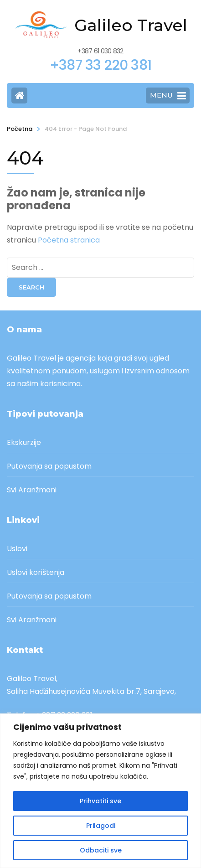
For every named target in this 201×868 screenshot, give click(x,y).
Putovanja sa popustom (49, 466)
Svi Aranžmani (32, 490)
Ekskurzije (24, 442)
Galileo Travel (131, 25)
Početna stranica (69, 240)
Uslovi (17, 549)
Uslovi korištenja (36, 572)
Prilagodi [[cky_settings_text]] (101, 826)
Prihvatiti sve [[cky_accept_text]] (100, 801)
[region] (100, 791)
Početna (20, 129)
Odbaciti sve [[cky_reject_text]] (101, 850)
